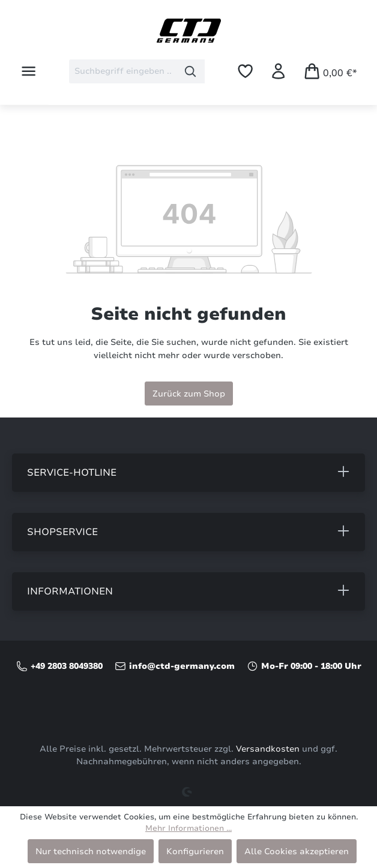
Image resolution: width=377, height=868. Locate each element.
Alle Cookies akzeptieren (297, 851)
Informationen (70, 591)
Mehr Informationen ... (188, 828)
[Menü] (29, 71)
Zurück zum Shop (189, 394)
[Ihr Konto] (278, 71)
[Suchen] (191, 71)
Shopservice (62, 532)
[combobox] (123, 71)
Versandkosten (268, 749)
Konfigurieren (195, 851)
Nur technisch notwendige (91, 851)
